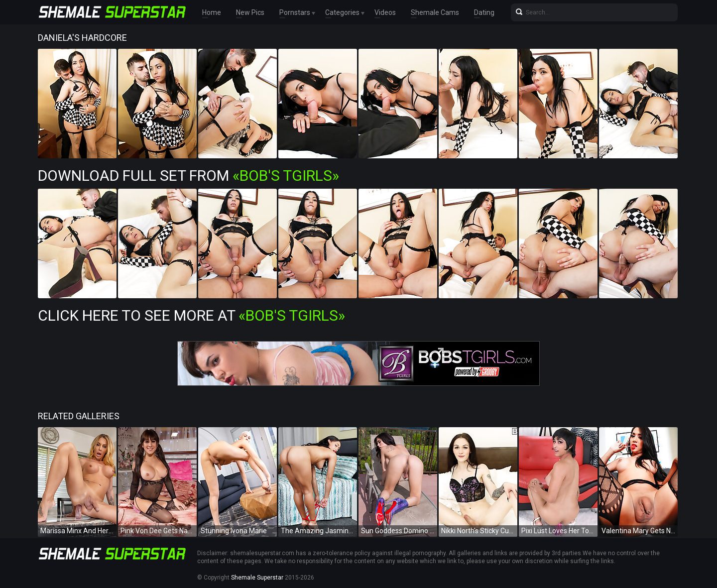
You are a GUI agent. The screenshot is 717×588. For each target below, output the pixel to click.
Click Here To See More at (191, 315)
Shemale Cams (435, 12)
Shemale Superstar (257, 578)
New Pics (250, 12)
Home (212, 12)
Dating (484, 12)
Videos (385, 12)
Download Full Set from (188, 176)
